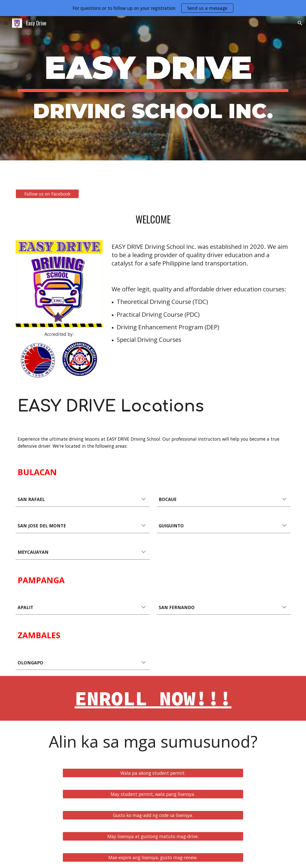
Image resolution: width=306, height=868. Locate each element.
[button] (6, 23)
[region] (153, 8)
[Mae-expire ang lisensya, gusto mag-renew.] (153, 858)
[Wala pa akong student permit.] (153, 773)
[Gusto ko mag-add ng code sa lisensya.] (153, 815)
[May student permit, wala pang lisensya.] (153, 794)
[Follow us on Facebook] (47, 194)
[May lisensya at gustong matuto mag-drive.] (153, 836)
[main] (153, 88)
